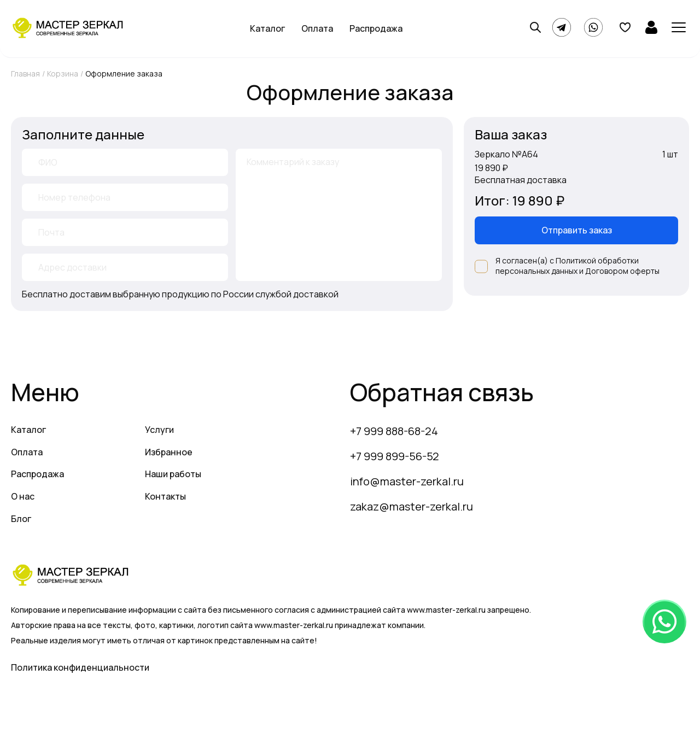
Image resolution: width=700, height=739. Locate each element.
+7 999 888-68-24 (394, 431)
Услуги (159, 430)
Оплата (317, 28)
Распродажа (376, 28)
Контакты (165, 496)
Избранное (169, 452)
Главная (25, 74)
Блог (21, 519)
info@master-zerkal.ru (407, 481)
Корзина (63, 74)
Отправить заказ (577, 230)
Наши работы (173, 474)
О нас (23, 496)
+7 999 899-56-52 (395, 456)
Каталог (267, 28)
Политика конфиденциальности (80, 667)
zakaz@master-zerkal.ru (412, 506)
